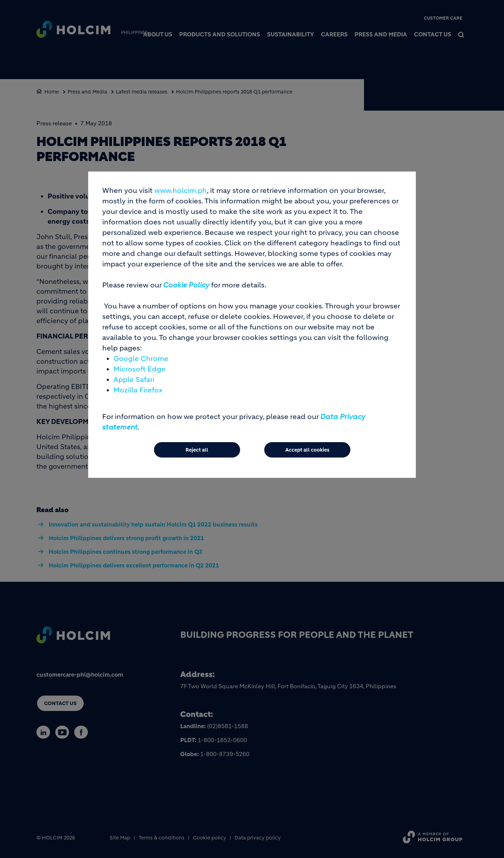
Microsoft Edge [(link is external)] (139, 369)
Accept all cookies (307, 450)
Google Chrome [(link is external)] (141, 359)
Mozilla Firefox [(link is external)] (138, 390)
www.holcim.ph (181, 191)
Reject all (197, 450)
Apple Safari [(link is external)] (134, 380)
